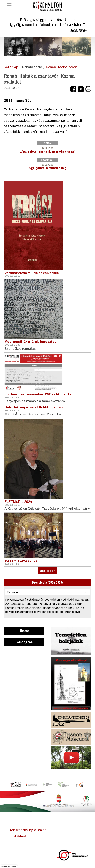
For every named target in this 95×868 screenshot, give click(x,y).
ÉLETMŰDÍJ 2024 (18, 502)
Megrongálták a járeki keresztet (30, 342)
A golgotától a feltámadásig (47, 164)
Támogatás (24, 642)
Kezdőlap (11, 67)
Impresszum (19, 836)
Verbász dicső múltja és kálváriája (32, 273)
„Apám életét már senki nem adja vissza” (47, 147)
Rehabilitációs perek (61, 67)
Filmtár (24, 631)
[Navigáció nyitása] (9, 5)
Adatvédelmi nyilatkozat (28, 830)
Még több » (47, 571)
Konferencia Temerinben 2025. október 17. (38, 394)
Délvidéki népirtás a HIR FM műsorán (34, 407)
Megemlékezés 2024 (21, 561)
